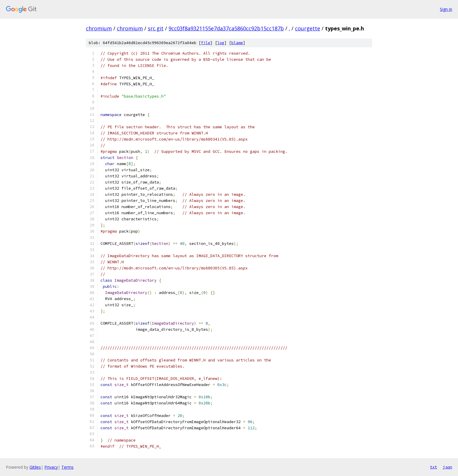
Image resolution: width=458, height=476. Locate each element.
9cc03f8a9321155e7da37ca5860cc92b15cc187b (226, 28)
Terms (67, 467)
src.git (156, 28)
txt (433, 467)
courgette (308, 28)
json (447, 467)
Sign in (446, 9)
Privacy (51, 467)
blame (237, 43)
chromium (99, 28)
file (206, 43)
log (221, 43)
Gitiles (35, 467)
